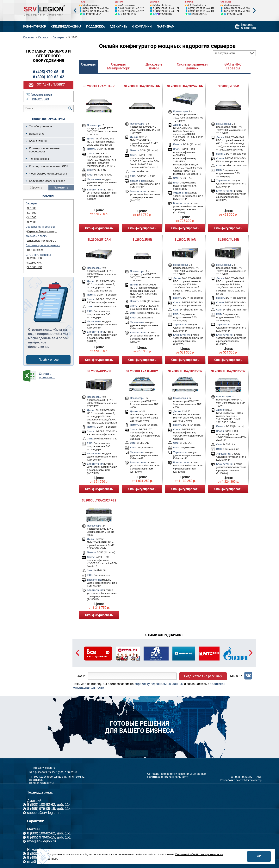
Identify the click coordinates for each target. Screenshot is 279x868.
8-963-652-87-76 (199, 14)
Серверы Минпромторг (40, 227)
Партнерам (36, 780)
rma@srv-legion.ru (41, 841)
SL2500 (32, 217)
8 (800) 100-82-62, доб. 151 (49, 833)
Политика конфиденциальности (168, 777)
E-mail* (81, 676)
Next (254, 11)
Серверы (58, 37)
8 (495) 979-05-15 (49, 72)
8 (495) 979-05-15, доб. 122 (131, 11)
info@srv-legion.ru (91, 5)
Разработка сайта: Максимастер (241, 780)
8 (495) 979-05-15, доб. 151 (49, 837)
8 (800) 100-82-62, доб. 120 (201, 8)
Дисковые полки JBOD (42, 241)
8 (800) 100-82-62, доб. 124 (96, 8)
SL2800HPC (34, 263)
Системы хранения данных (43, 245)
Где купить (118, 27)
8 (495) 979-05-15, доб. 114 (49, 809)
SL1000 (32, 208)
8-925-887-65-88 (234, 14)
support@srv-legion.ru (44, 813)
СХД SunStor (35, 250)
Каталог (43, 37)
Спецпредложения (66, 27)
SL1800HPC (34, 267)
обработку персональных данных (159, 684)
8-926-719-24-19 (128, 14)
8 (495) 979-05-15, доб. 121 (166, 8)
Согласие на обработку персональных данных (177, 774)
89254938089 (166, 14)
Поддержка (96, 27)
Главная (28, 37)
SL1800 (32, 213)
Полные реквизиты (41, 783)
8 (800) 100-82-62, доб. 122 (131, 8)
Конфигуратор (35, 27)
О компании (142, 27)
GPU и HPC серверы (38, 255)
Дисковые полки (37, 236)
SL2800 (32, 222)
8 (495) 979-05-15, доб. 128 (237, 11)
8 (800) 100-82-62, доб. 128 (237, 8)
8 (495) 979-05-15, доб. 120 (201, 11)
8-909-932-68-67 (93, 14)
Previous (75, 11)
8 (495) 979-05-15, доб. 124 (96, 11)
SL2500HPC (34, 258)
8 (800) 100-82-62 (49, 77)
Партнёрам (166, 27)
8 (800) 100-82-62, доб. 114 (49, 805)
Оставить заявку (51, 84)
